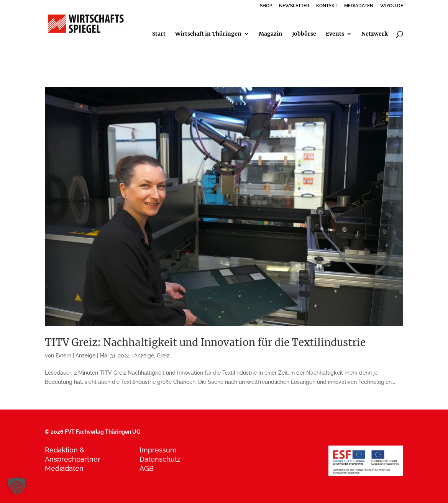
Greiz (163, 356)
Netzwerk (375, 34)
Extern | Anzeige (75, 356)
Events (335, 34)
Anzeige (144, 356)
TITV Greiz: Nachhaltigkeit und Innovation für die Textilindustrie (205, 342)
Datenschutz (160, 459)
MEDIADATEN (359, 6)
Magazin (271, 34)
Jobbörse (304, 34)
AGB (147, 468)
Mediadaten (64, 468)
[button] (17, 486)
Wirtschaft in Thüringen (208, 34)
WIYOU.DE (392, 6)
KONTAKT (327, 6)
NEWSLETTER (294, 6)
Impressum (158, 450)
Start (159, 34)
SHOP (266, 6)
